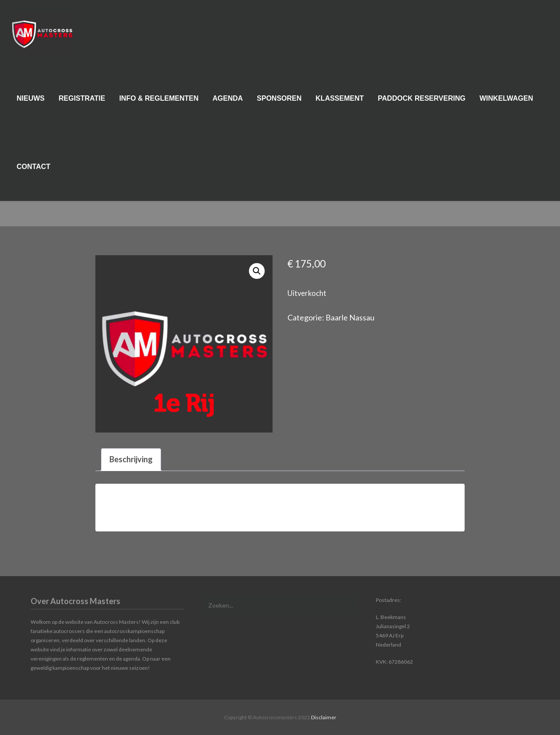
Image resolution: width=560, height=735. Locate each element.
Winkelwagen (506, 102)
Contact (33, 171)
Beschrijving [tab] (131, 459)
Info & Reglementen (159, 102)
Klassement (339, 102)
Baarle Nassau (350, 317)
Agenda (228, 102)
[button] (257, 271)
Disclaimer (324, 717)
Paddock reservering (422, 102)
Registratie (82, 102)
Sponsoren (279, 102)
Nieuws (31, 102)
